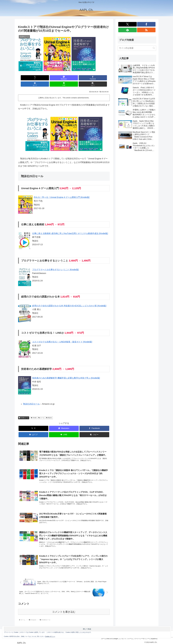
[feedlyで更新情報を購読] (127, 30)
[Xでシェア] (25, 78)
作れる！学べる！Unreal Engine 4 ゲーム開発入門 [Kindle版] (62, 191)
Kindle (34, 411)
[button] (102, 78)
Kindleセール (24, 411)
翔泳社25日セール (31, 398)
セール (41, 411)
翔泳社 (49, 411)
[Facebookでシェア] (56, 78)
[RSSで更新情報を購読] (146, 30)
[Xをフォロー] (127, 24)
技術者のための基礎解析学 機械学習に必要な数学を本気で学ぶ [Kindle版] (66, 372)
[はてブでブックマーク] (72, 78)
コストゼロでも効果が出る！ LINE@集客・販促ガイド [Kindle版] (62, 336)
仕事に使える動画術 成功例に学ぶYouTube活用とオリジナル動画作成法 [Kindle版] (70, 227)
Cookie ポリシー (50, 636)
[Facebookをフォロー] (146, 24)
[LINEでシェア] (87, 78)
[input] (137, 48)
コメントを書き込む (64, 610)
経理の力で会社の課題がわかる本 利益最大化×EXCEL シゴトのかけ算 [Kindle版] (69, 299)
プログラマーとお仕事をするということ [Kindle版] (55, 263)
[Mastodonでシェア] (41, 78)
